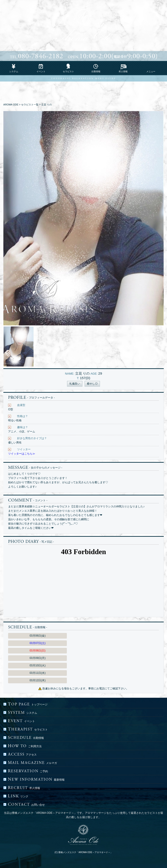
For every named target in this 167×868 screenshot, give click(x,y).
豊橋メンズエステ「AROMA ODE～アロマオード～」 (85, 852)
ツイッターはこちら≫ (22, 454)
